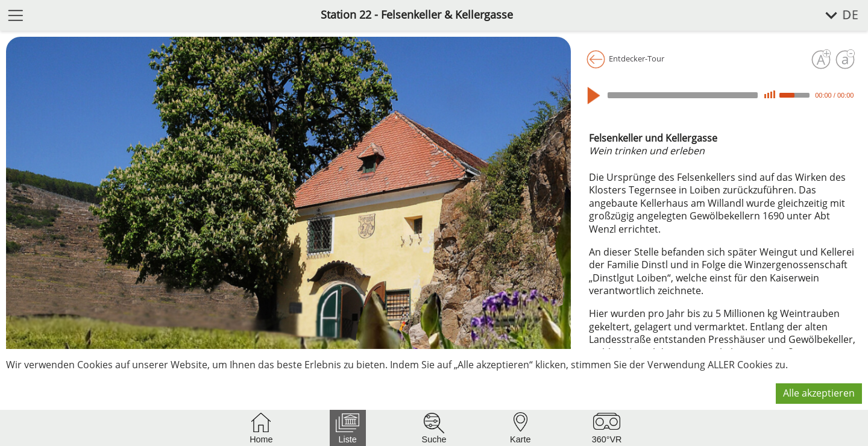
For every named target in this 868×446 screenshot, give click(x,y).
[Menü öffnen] (16, 15)
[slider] (683, 95)
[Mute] (770, 95)
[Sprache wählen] (835, 15)
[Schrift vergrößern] (821, 60)
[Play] (596, 96)
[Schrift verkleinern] (845, 60)
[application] (722, 95)
